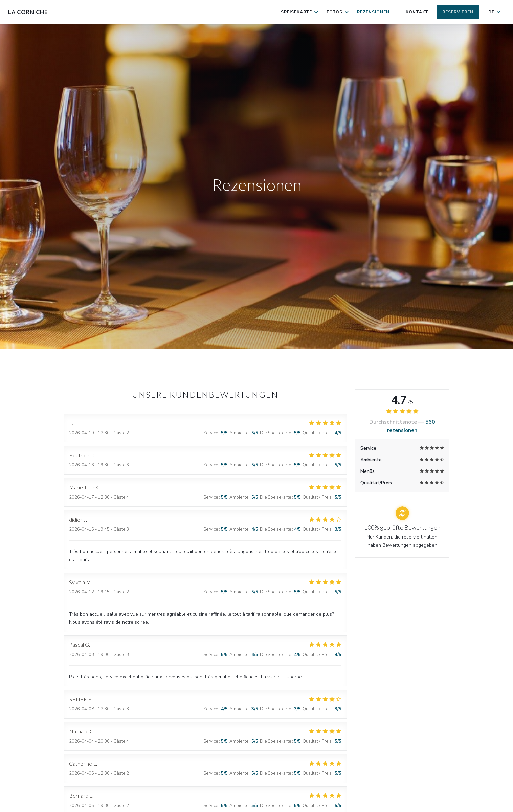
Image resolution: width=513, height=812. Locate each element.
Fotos (338, 12)
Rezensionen (373, 12)
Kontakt (417, 12)
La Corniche (28, 12)
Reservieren (458, 12)
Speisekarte (300, 12)
